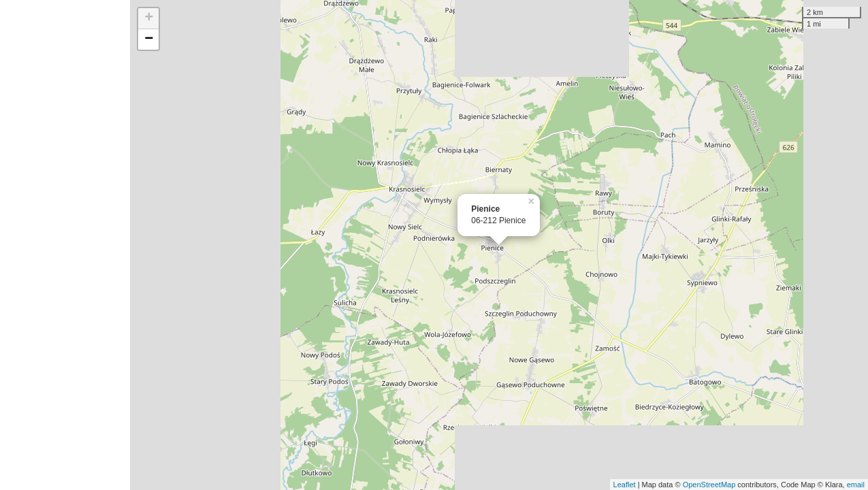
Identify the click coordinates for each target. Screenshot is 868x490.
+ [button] (149, 18)
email (856, 485)
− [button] (149, 39)
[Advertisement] (65, 245)
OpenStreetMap (709, 485)
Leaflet (625, 485)
